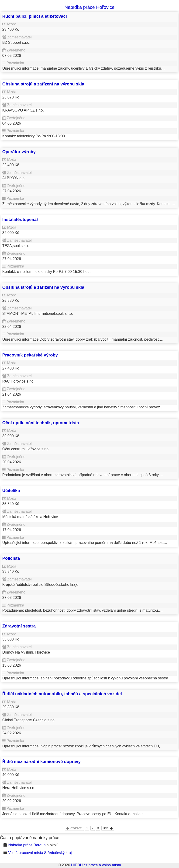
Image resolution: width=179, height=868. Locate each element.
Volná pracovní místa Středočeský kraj (40, 853)
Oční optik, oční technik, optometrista (41, 423)
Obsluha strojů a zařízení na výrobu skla (43, 84)
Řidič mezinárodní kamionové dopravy (41, 761)
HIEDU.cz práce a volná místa (96, 865)
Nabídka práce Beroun (27, 845)
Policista (11, 558)
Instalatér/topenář (20, 219)
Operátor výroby (19, 152)
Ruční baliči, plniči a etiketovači (35, 16)
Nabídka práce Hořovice (90, 7)
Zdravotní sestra (19, 626)
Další (108, 828)
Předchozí (74, 828)
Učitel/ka (11, 490)
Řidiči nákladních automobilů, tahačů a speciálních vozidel (62, 694)
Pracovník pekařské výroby (30, 355)
